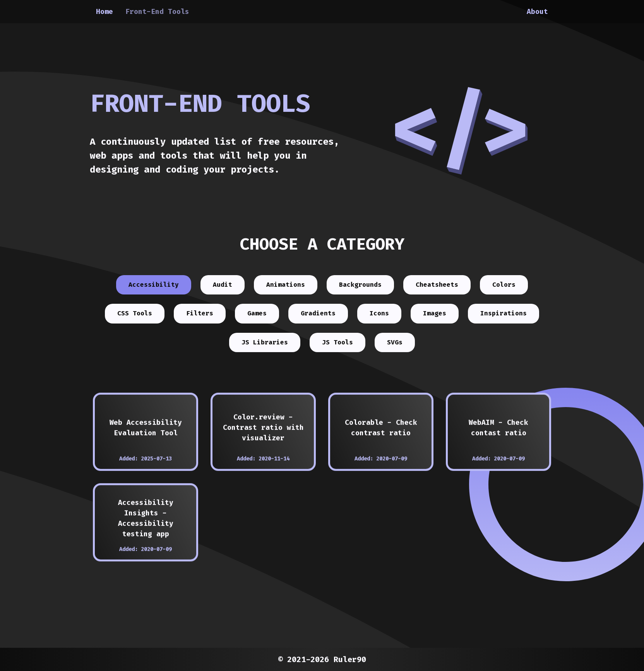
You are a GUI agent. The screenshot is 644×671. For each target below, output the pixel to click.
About (537, 12)
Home (104, 12)
